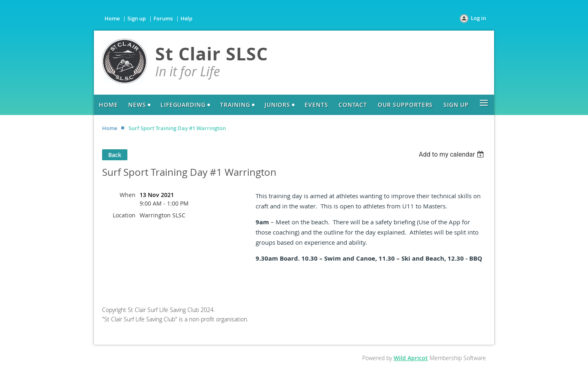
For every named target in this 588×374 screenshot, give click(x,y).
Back (115, 155)
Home (112, 18)
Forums (163, 18)
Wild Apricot (411, 358)
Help (186, 18)
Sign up (137, 18)
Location (124, 215)
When (128, 195)
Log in (478, 18)
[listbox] (452, 154)
